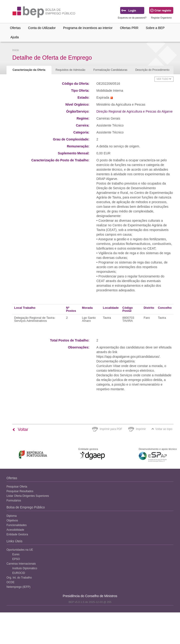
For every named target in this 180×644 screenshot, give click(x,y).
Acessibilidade (15, 530)
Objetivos (12, 520)
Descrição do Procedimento (152, 70)
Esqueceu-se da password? (132, 18)
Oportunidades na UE (20, 550)
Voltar (20, 429)
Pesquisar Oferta (17, 487)
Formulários (14, 501)
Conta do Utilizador (42, 28)
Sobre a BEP (155, 28)
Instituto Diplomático (25, 568)
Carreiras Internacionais (21, 564)
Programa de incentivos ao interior (88, 28)
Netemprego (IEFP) (18, 587)
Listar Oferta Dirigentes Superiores (28, 496)
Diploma (12, 516)
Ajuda (15, 37)
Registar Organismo (161, 18)
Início (16, 50)
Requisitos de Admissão (71, 70)
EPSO (16, 559)
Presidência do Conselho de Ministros (90, 596)
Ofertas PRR (129, 28)
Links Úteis (14, 541)
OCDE (10, 582)
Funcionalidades (17, 525)
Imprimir (141, 429)
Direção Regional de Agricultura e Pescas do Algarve (135, 111)
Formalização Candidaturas (110, 70)
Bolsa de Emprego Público (26, 507)
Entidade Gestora (17, 534)
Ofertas (15, 28)
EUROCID (19, 573)
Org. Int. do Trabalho (19, 578)
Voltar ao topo (162, 429)
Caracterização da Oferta (29, 70)
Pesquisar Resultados (20, 491)
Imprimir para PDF (111, 429)
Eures (16, 554)
